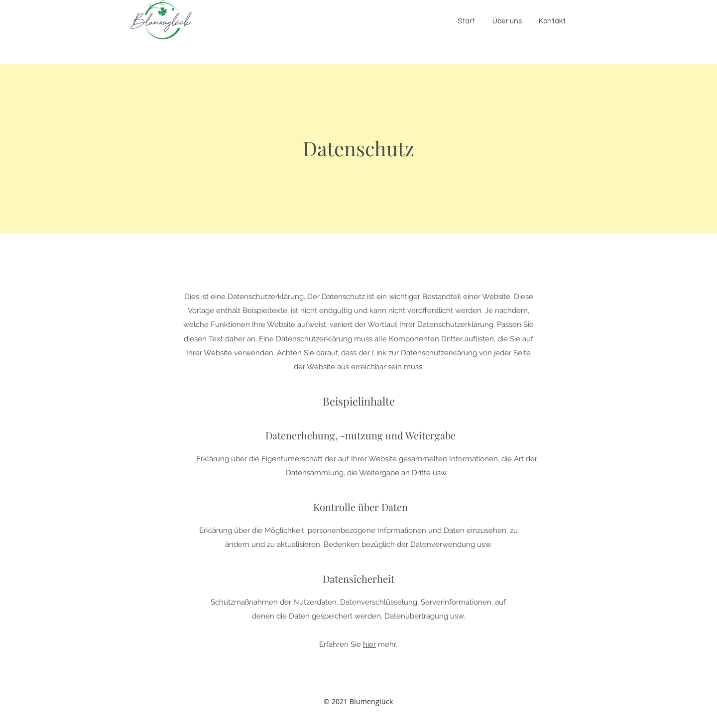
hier (369, 644)
